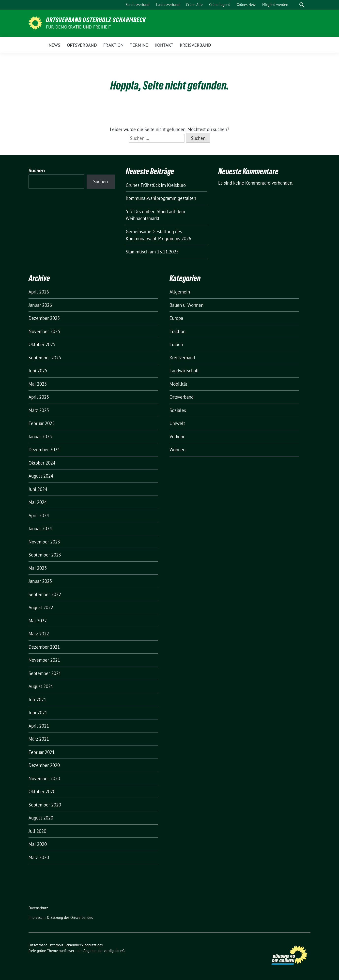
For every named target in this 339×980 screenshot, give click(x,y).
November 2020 (44, 778)
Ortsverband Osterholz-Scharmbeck (96, 20)
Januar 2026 (40, 305)
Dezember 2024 (44, 450)
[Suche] (295, 5)
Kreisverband (182, 358)
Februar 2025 (42, 423)
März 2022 (39, 634)
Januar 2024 (40, 528)
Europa (176, 318)
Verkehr (177, 437)
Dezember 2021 (44, 647)
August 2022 (41, 607)
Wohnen (177, 450)
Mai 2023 (38, 568)
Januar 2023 (40, 581)
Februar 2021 (42, 752)
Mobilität (178, 384)
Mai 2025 (38, 384)
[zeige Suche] (302, 5)
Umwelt (177, 423)
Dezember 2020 (44, 765)
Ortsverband (182, 397)
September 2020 (45, 805)
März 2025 (39, 410)
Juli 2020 (37, 831)
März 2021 (39, 739)
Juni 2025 (38, 371)
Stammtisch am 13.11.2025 (152, 252)
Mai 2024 (38, 502)
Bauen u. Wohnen (186, 305)
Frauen (176, 344)
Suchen (37, 170)
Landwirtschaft (184, 371)
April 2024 (39, 515)
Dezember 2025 (44, 318)
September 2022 (45, 594)
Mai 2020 (38, 844)
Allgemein (180, 292)
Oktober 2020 (42, 791)
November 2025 (44, 331)
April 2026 (39, 292)
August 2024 (41, 476)
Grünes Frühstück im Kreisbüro (156, 185)
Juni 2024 (38, 489)
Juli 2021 (37, 700)
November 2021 (44, 660)
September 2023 (45, 555)
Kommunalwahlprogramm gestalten (161, 198)
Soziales (178, 410)
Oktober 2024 (42, 463)
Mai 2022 (38, 621)
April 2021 (39, 726)
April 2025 (39, 397)
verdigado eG (114, 951)
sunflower (67, 951)
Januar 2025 (40, 437)
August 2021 (41, 686)
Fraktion (177, 331)
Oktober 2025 (42, 344)
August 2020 (41, 818)
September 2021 (45, 673)
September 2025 (45, 358)
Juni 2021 (38, 713)
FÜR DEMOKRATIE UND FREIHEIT (79, 27)
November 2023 (44, 542)
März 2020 (39, 857)
